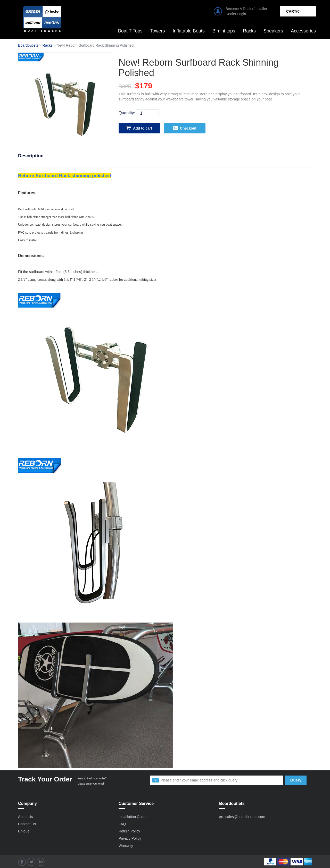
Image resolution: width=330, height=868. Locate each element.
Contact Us (27, 824)
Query (296, 780)
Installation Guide (133, 817)
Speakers (273, 31)
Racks (249, 31)
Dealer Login (236, 14)
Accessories (303, 31)
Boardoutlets (28, 45)
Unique (24, 831)
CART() (293, 11)
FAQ (122, 824)
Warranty (126, 846)
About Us (26, 817)
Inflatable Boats (189, 31)
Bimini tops (224, 31)
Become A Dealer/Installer (246, 9)
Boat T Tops (130, 31)
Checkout (185, 128)
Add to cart (139, 128)
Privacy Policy (130, 838)
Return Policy (129, 831)
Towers (158, 31)
